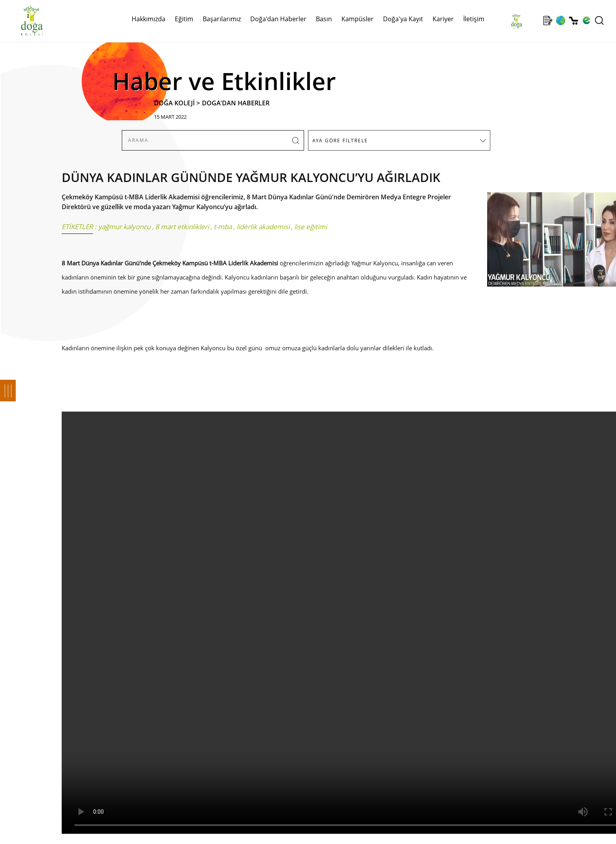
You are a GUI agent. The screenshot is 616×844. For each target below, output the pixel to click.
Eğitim (184, 19)
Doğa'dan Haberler (278, 19)
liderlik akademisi (263, 227)
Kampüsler (357, 19)
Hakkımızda (148, 19)
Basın (324, 19)
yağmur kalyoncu (124, 227)
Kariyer (443, 19)
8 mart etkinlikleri (182, 227)
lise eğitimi (311, 227)
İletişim (474, 19)
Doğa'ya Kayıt (403, 19)
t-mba (223, 227)
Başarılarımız (222, 19)
